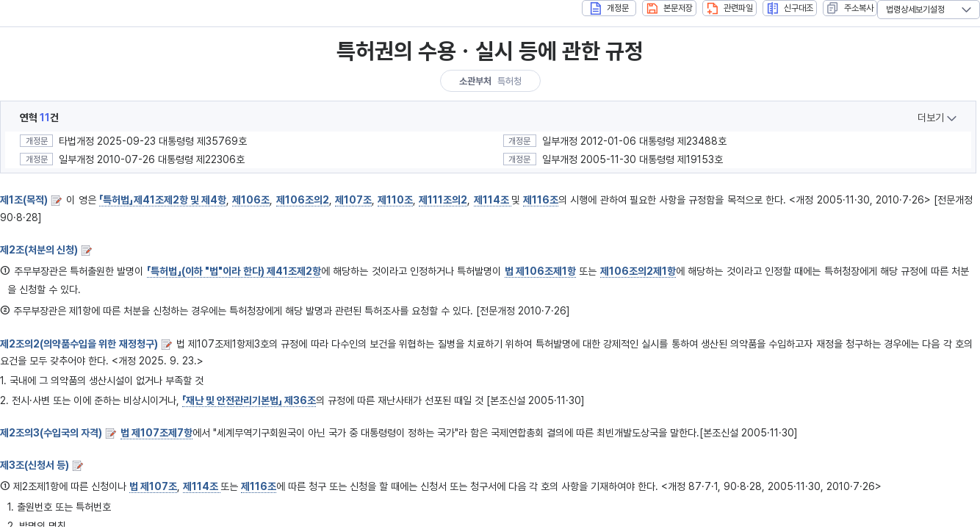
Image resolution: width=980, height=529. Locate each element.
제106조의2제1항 (638, 271)
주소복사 (850, 8)
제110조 (395, 200)
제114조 (493, 200)
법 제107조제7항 (156, 433)
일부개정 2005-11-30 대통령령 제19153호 (633, 159)
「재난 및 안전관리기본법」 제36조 (249, 400)
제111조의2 (443, 200)
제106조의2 (303, 200)
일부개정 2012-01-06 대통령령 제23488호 (634, 141)
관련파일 (730, 8)
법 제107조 (153, 486)
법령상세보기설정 (915, 10)
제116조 (541, 200)
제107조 (353, 200)
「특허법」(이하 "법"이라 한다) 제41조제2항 (234, 271)
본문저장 (670, 8)
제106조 (251, 200)
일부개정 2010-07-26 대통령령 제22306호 (152, 159)
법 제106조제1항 (540, 271)
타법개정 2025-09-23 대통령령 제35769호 (153, 141)
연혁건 (39, 118)
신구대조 (790, 8)
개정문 (609, 8)
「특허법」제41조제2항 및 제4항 (163, 200)
